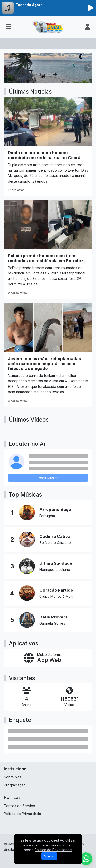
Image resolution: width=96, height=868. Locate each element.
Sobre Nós (13, 777)
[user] (88, 27)
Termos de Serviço (19, 806)
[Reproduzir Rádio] (91, 8)
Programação (15, 785)
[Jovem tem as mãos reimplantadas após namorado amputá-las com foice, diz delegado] (48, 355)
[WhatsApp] (86, 859)
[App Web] (48, 658)
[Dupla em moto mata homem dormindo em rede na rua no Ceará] (48, 146)
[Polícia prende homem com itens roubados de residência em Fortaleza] (48, 249)
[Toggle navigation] (8, 27)
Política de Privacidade (23, 814)
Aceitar (49, 856)
